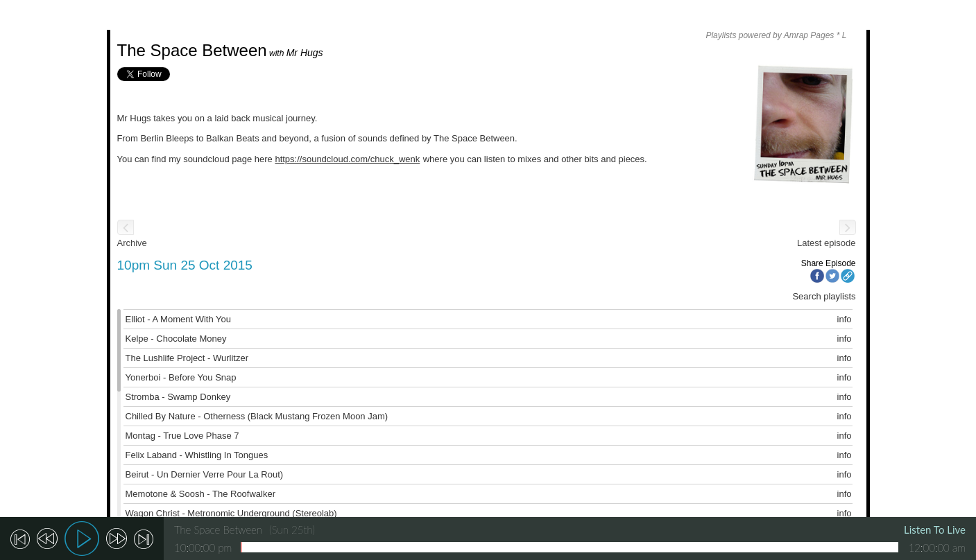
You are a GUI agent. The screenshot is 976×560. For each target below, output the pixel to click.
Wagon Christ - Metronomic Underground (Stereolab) (231, 513)
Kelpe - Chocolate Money (176, 339)
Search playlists (824, 296)
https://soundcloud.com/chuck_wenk (347, 159)
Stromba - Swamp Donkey (178, 397)
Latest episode (827, 243)
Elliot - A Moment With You (178, 319)
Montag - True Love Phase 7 (182, 436)
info (845, 319)
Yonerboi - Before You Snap (181, 377)
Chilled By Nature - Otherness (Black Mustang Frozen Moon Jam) (257, 416)
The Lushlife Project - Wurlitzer (187, 358)
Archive (132, 243)
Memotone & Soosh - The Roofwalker (201, 494)
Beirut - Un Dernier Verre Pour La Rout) (205, 474)
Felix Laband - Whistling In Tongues (197, 455)
